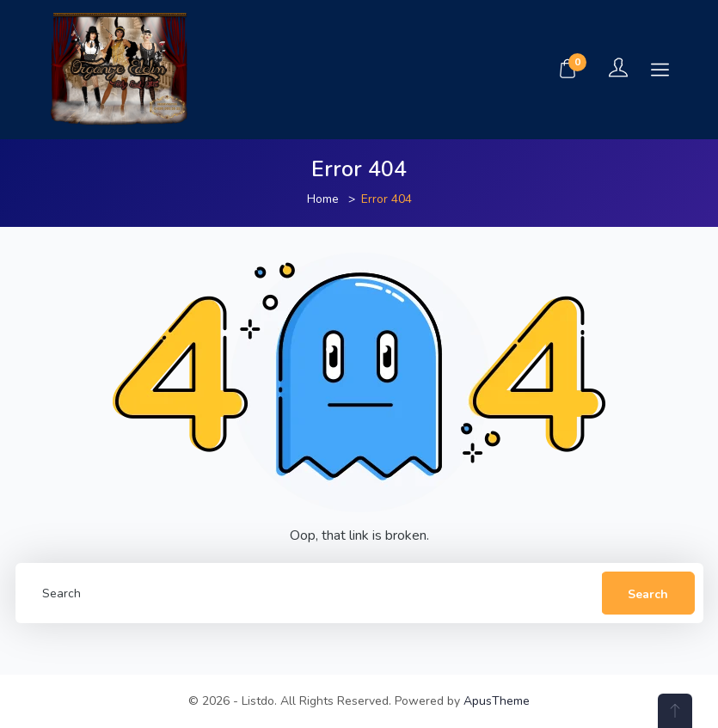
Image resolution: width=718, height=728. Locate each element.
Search (648, 594)
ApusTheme (497, 701)
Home (323, 199)
